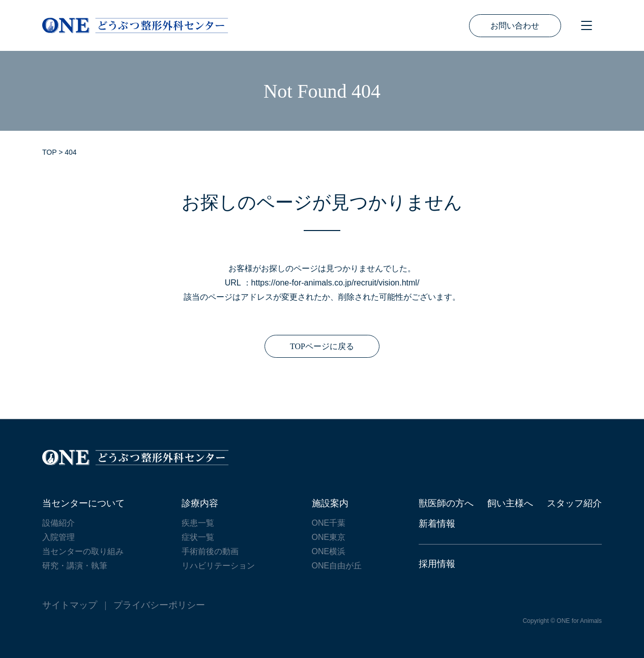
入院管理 (58, 537)
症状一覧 (198, 537)
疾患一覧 (198, 523)
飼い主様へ (510, 503)
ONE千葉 (329, 523)
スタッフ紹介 (574, 503)
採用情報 (437, 564)
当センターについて (83, 503)
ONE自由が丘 (337, 566)
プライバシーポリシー (159, 605)
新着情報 (437, 524)
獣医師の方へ (446, 503)
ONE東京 (329, 537)
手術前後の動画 (210, 551)
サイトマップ (70, 605)
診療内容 (200, 503)
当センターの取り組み (83, 551)
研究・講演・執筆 (75, 566)
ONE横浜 (329, 551)
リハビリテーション (218, 566)
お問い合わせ (515, 26)
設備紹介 (58, 523)
